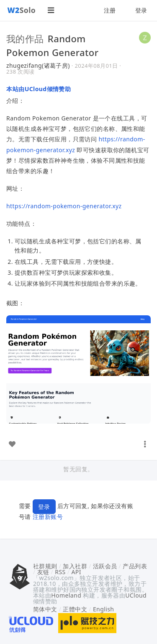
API (76, 572)
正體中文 (75, 609)
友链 (43, 572)
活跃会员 (105, 566)
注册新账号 (48, 517)
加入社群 (75, 566)
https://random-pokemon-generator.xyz (64, 206)
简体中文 (45, 609)
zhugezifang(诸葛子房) (38, 65)
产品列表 (135, 566)
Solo (22, 10)
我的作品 (25, 38)
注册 (110, 10)
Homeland (66, 595)
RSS (60, 572)
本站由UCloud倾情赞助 (39, 89)
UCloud (136, 595)
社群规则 (45, 566)
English (104, 609)
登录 (141, 10)
